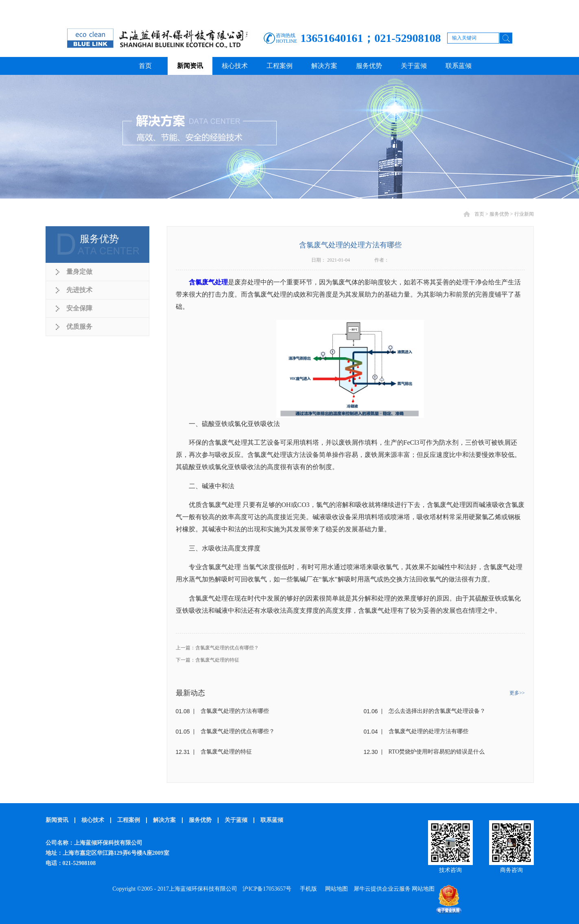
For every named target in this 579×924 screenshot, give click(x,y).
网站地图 (335, 889)
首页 (145, 66)
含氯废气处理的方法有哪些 (235, 711)
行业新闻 (524, 214)
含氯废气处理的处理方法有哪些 (428, 731)
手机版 (307, 889)
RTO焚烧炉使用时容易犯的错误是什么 (437, 752)
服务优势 (499, 214)
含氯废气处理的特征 (226, 752)
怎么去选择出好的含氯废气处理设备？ (437, 711)
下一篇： (208, 660)
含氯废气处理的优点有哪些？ (238, 731)
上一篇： (217, 648)
